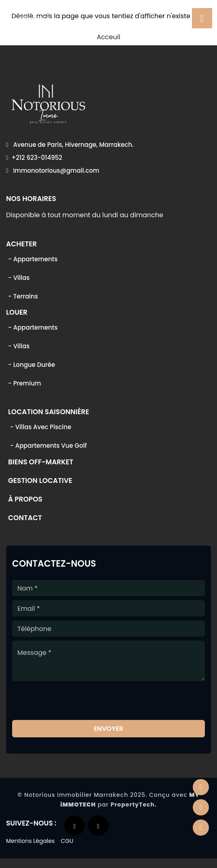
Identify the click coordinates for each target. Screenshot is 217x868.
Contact (25, 519)
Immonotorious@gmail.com (53, 170)
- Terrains (23, 296)
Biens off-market (41, 463)
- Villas (19, 278)
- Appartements (33, 259)
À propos (25, 500)
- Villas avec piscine (41, 427)
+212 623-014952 (34, 158)
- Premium (24, 383)
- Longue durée (32, 365)
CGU (67, 841)
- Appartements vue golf (48, 446)
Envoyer (108, 729)
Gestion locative (40, 481)
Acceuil (108, 37)
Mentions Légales (30, 841)
